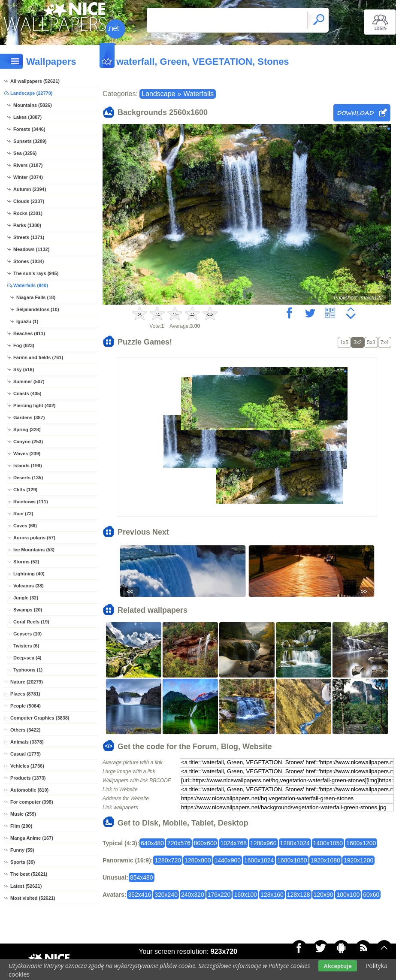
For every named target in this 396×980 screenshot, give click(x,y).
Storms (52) (26, 562)
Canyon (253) (28, 442)
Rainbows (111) (31, 502)
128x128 (299, 895)
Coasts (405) (27, 393)
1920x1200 (358, 860)
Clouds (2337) (29, 201)
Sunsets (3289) (30, 141)
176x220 (219, 895)
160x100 (245, 895)
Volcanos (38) (29, 586)
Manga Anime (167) (32, 838)
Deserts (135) (28, 478)
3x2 (358, 342)
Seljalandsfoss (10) (38, 309)
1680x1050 (292, 860)
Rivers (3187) (28, 165)
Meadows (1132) (31, 249)
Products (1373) (28, 778)
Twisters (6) (26, 646)
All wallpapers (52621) (35, 81)
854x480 (142, 877)
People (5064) (26, 706)
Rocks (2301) (28, 213)
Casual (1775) (26, 754)
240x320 (193, 895)
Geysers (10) (27, 634)
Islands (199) (28, 466)
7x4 (385, 342)
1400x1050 (328, 843)
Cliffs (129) (25, 490)
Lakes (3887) (27, 117)
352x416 (140, 895)
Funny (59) (22, 850)
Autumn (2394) (30, 189)
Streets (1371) (29, 237)
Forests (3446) (29, 129)
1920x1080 (325, 860)
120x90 (323, 895)
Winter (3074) (28, 177)
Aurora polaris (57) (34, 538)
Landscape (158, 94)
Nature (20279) (27, 682)
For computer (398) (32, 802)
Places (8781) (25, 694)
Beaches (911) (29, 333)
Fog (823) (24, 345)
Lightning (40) (29, 574)
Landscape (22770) (31, 93)
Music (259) (23, 814)
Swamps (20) (28, 610)
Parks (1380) (27, 225)
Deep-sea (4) (27, 658)
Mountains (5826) (33, 105)
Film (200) (21, 826)
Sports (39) (23, 862)
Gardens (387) (29, 417)
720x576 (179, 843)
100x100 (348, 895)
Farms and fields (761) (38, 357)
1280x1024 (295, 843)
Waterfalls (198, 94)
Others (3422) (25, 730)
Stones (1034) (29, 261)
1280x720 (168, 860)
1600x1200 (361, 843)
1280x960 (263, 843)
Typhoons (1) (28, 670)
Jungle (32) (26, 598)
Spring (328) (27, 430)
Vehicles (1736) (27, 766)
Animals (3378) (27, 742)
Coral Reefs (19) (31, 622)
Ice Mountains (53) (34, 550)
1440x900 (228, 860)
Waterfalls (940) (31, 285)
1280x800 (198, 860)
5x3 (371, 342)
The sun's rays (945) (36, 273)
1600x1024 (259, 860)
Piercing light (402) (34, 405)
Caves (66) (25, 526)
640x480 (152, 843)
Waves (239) (27, 454)
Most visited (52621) (33, 898)
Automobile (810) (29, 790)
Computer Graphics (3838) (40, 718)
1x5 (344, 342)
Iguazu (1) (27, 321)
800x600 (206, 843)
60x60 (371, 895)
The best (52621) (29, 874)
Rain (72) (23, 514)
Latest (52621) (26, 886)
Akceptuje (337, 966)
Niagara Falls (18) (36, 297)
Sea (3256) (25, 153)
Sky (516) (24, 369)
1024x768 (233, 843)
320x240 (166, 895)
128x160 (272, 895)
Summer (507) (29, 381)
